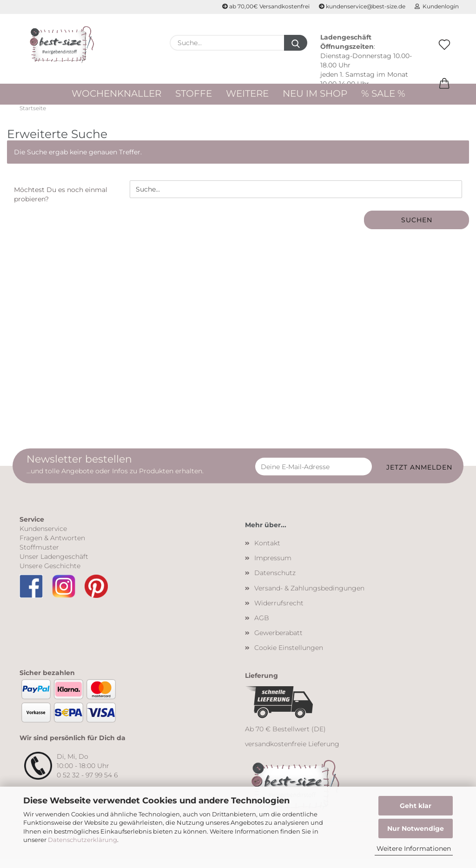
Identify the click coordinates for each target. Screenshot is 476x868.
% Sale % (383, 93)
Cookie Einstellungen (289, 656)
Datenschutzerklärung (83, 840)
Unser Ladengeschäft (54, 565)
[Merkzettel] (444, 54)
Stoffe (194, 93)
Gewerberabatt (278, 641)
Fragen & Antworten (52, 546)
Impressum (273, 566)
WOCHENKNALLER (116, 93)
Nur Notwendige (416, 828)
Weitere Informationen (414, 848)
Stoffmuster (39, 556)
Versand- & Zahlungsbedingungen (309, 596)
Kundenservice (43, 537)
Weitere (247, 93)
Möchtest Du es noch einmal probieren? (61, 203)
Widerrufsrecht (279, 611)
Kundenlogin (437, 6)
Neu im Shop (315, 93)
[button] (444, 93)
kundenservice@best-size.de (362, 6)
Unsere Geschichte (50, 574)
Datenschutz (275, 581)
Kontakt (267, 551)
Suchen (417, 229)
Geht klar (416, 806)
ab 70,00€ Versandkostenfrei (266, 6)
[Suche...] (296, 43)
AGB (262, 626)
